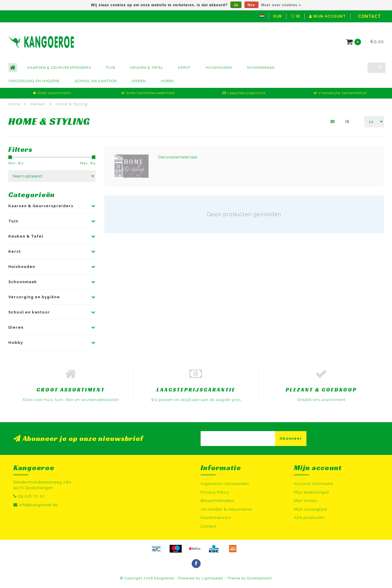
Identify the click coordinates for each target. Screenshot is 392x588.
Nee (251, 5)
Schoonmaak (261, 68)
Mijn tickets (306, 501)
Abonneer (291, 438)
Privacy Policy (215, 492)
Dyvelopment (259, 578)
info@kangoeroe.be (38, 505)
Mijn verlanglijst (310, 509)
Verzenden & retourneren (227, 509)
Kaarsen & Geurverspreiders (59, 68)
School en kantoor (96, 81)
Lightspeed (212, 578)
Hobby (168, 81)
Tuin (111, 68)
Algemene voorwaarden (225, 484)
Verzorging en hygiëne (34, 81)
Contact (369, 16)
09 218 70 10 (31, 496)
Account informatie (314, 484)
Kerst (185, 68)
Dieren (139, 81)
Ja (236, 5)
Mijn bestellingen (312, 492)
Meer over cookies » (281, 5)
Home (14, 104)
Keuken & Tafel (147, 68)
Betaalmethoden (217, 501)
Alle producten (309, 518)
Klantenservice (216, 518)
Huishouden (219, 68)
